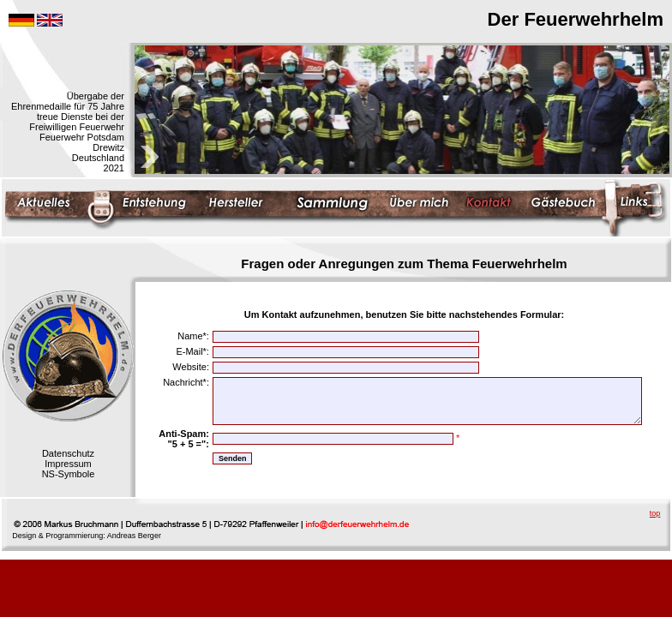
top (655, 513)
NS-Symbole (69, 474)
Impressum (68, 464)
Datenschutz (68, 453)
